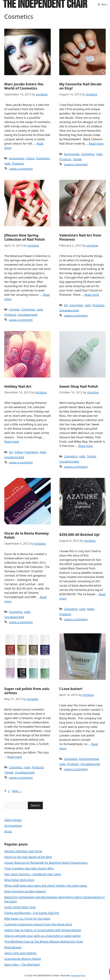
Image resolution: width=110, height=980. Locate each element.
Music (8, 831)
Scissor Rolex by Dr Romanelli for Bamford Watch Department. (46, 863)
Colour (30, 158)
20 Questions (13, 826)
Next (17, 791)
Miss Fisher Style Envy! (19, 880)
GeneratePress (78, 975)
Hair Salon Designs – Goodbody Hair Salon (33, 874)
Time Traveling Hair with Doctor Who (29, 868)
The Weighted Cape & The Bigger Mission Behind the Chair (44, 941)
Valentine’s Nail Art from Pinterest (80, 237)
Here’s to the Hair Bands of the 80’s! (28, 857)
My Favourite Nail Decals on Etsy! (80, 86)
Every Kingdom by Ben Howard (25, 891)
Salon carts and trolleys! (21, 953)
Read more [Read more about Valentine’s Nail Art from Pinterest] (92, 295)
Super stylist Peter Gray (20, 907)
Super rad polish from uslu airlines (27, 691)
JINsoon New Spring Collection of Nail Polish (25, 237)
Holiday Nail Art (18, 386)
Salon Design (13, 820)
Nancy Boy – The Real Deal (22, 964)
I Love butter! (71, 689)
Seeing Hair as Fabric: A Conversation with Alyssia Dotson (43, 930)
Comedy (14, 309)
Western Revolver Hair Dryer (23, 851)
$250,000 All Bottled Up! (79, 534)
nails (7, 163)
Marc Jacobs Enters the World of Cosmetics (24, 86)
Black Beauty (13, 947)
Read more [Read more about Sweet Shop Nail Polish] (86, 446)
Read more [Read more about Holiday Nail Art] (12, 442)
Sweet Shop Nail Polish (79, 386)
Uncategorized (28, 315)
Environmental (89, 759)
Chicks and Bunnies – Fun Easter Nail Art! (32, 913)
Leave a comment (21, 169)
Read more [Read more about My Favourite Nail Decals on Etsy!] (96, 143)
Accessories (17, 158)
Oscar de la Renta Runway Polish (27, 535)
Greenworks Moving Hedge (23, 959)
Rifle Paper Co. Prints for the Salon (27, 919)
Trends (77, 159)
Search (35, 805)
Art (66, 305)
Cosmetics (43, 158)
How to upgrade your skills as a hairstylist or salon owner (43, 936)
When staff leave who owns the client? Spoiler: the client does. (46, 886)
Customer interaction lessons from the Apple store (38, 924)
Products (18, 163)
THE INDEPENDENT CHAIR (45, 4)
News (90, 609)
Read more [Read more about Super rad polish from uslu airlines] (15, 757)
